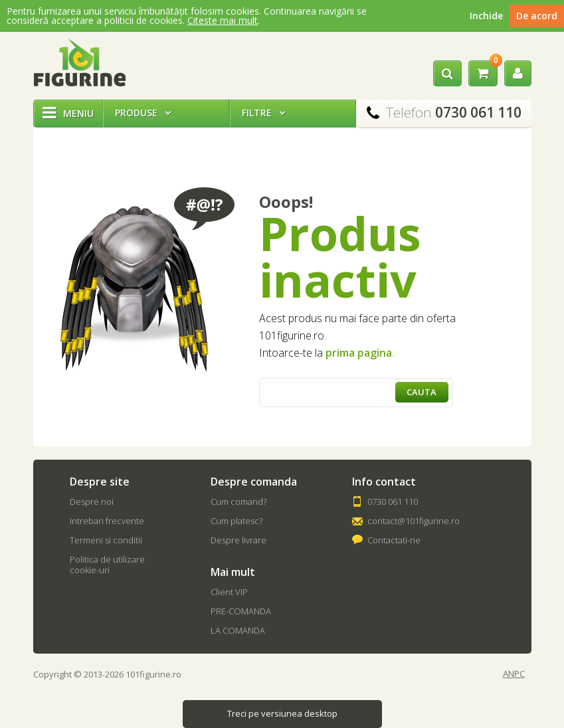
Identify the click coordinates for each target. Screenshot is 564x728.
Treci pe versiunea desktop (282, 713)
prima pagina (359, 353)
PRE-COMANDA (241, 611)
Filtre (263, 113)
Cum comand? (238, 501)
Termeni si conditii (106, 540)
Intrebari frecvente (107, 521)
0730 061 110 (393, 501)
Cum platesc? (236, 521)
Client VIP (229, 592)
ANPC (514, 674)
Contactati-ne (394, 540)
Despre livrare (238, 540)
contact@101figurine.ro (414, 521)
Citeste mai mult (223, 20)
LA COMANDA (238, 630)
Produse (143, 113)
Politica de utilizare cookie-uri (107, 565)
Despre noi (92, 501)
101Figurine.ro (79, 62)
